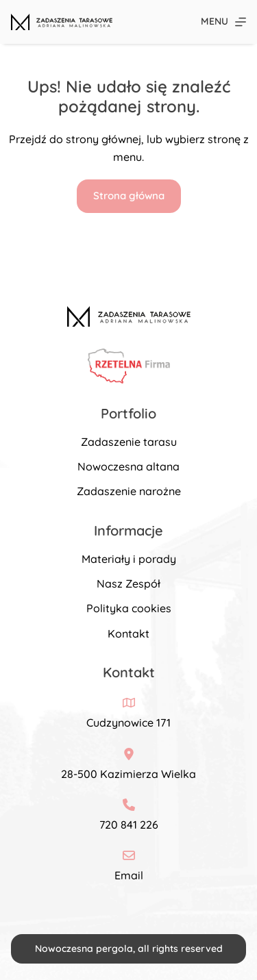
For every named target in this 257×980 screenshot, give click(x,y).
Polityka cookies (129, 608)
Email (129, 875)
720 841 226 (129, 825)
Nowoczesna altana (128, 466)
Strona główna (129, 196)
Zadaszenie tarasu (129, 442)
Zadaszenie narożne (129, 491)
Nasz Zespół (128, 583)
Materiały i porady (129, 559)
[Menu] (223, 22)
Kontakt (128, 633)
